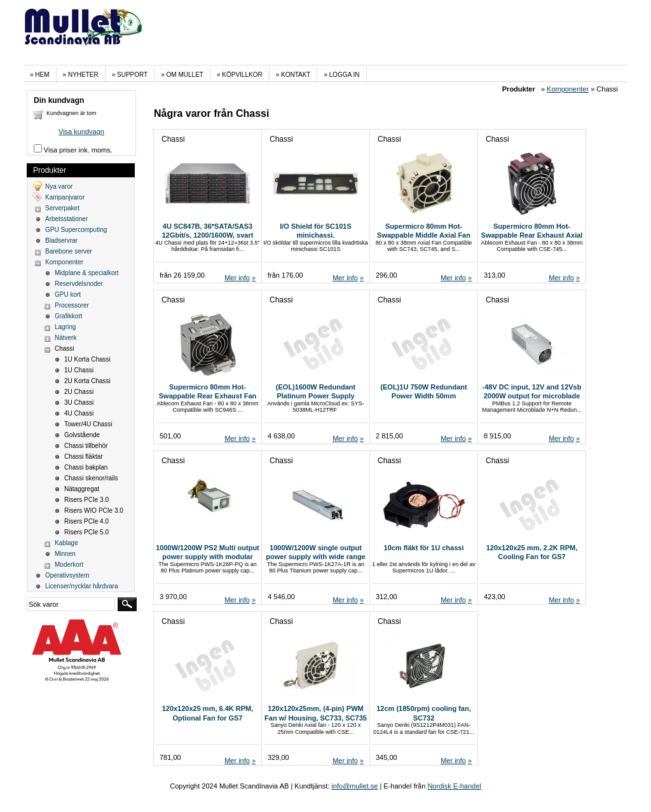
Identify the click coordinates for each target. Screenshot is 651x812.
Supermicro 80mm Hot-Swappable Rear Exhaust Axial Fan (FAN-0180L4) (532, 235)
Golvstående (82, 435)
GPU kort (68, 294)
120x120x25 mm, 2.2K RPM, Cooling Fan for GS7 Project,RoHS (532, 557)
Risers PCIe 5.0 (86, 532)
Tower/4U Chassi (88, 424)
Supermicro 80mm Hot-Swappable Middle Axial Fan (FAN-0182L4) (424, 235)
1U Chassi (79, 370)
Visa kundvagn (81, 132)
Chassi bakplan (86, 467)
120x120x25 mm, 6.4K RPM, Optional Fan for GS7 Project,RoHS (208, 718)
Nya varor (59, 186)
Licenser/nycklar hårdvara (82, 586)
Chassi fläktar (84, 457)
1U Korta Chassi (87, 359)
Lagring (65, 327)
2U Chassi (79, 392)
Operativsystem (67, 575)
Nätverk (65, 338)
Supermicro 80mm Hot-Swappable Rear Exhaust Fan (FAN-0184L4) (208, 396)
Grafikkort (68, 316)
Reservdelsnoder (79, 284)
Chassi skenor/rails (91, 478)
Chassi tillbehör (86, 446)
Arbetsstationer (66, 219)
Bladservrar (61, 240)
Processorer (72, 305)
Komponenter (568, 89)
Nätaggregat (82, 489)
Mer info (237, 278)
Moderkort (69, 565)
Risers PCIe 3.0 (86, 500)
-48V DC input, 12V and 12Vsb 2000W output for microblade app (532, 396)
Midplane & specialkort (87, 273)
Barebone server (69, 251)
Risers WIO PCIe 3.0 (94, 511)
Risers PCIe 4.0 (86, 521)
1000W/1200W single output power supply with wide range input (315, 557)
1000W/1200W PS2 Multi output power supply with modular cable (208, 557)
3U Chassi (79, 403)
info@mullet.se (354, 786)
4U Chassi (79, 413)
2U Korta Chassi (87, 381)
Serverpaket (62, 208)
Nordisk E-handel (454, 786)
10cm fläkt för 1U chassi (424, 548)
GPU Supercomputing (76, 230)
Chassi (65, 348)
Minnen (65, 554)
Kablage (66, 543)
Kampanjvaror (65, 197)
